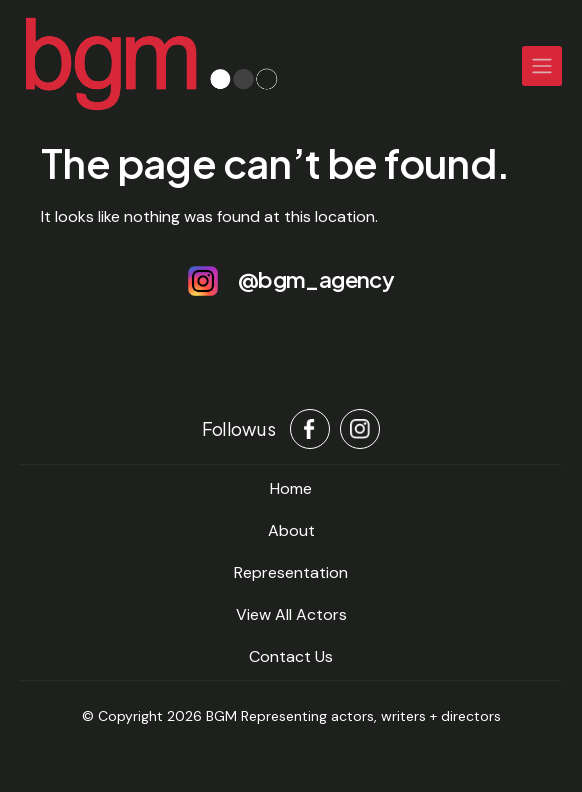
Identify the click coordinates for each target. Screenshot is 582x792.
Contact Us (291, 656)
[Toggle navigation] (542, 66)
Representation (291, 572)
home (291, 488)
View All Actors (291, 614)
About (291, 530)
